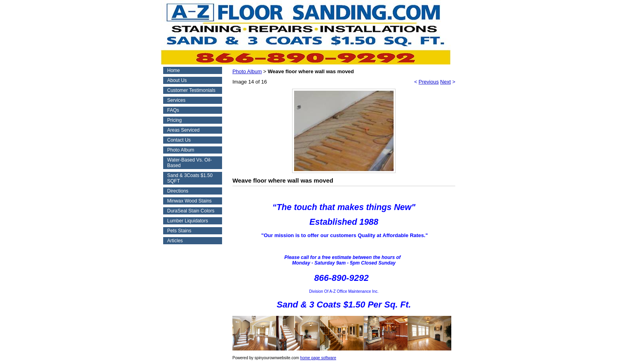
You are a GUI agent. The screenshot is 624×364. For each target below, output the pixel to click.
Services (176, 100)
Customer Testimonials (191, 90)
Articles (175, 241)
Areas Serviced (183, 130)
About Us (177, 80)
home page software (318, 358)
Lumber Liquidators (188, 221)
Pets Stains (179, 231)
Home (174, 70)
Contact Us (179, 140)
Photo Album (181, 150)
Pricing (175, 120)
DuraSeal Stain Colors (191, 211)
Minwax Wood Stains (189, 201)
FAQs (173, 110)
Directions (178, 191)
